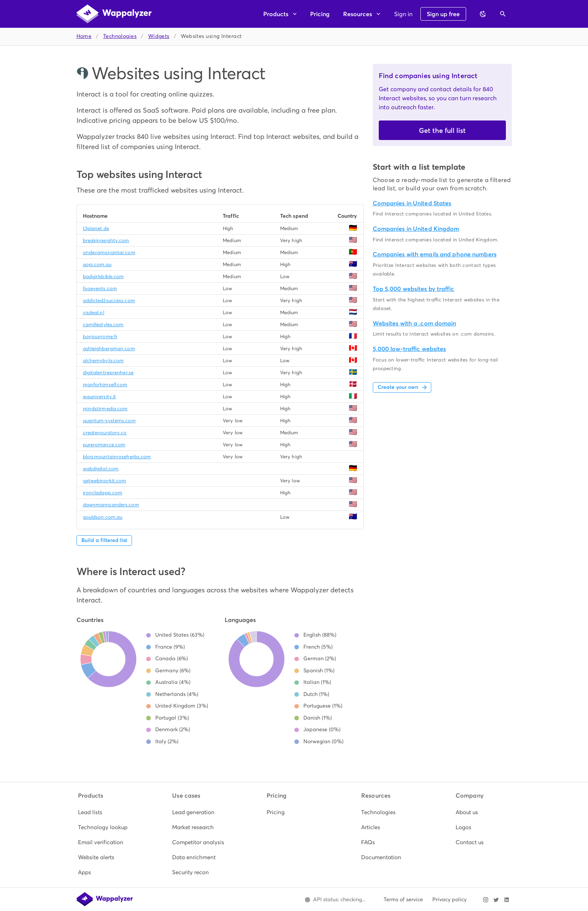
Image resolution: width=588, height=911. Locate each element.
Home (84, 36)
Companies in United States (412, 203)
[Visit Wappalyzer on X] (496, 900)
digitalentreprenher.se (108, 373)
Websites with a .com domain (415, 323)
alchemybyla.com (103, 361)
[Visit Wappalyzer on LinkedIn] (507, 900)
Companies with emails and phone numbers (435, 254)
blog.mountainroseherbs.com (117, 457)
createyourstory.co (105, 433)
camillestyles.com (103, 324)
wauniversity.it (100, 397)
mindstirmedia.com (105, 409)
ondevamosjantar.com (109, 252)
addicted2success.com (109, 300)
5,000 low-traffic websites (409, 349)
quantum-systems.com (109, 421)
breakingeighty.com (106, 240)
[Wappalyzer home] (114, 14)
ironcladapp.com (103, 493)
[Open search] (503, 14)
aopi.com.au (97, 264)
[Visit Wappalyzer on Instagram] (486, 900)
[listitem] (105, 812)
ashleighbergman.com (109, 349)
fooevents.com (100, 288)
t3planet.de (96, 228)
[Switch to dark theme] (483, 14)
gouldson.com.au (103, 517)
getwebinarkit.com (105, 481)
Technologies (120, 36)
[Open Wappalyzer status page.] (335, 900)
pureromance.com (104, 445)
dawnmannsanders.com (111, 505)
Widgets (159, 36)
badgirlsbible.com (103, 276)
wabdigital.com (101, 469)
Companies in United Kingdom (416, 229)
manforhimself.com (105, 385)
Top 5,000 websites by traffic (413, 289)
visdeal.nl (94, 312)
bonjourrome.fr (100, 337)
